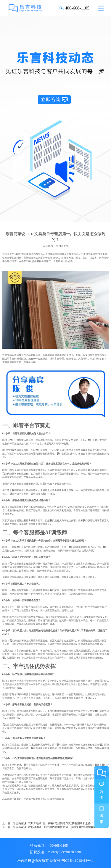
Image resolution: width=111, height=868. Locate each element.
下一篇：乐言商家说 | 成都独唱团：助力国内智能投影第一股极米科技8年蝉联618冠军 (53, 827)
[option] (55, 119)
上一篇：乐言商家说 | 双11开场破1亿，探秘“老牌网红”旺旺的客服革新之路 (47, 823)
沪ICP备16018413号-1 (77, 860)
